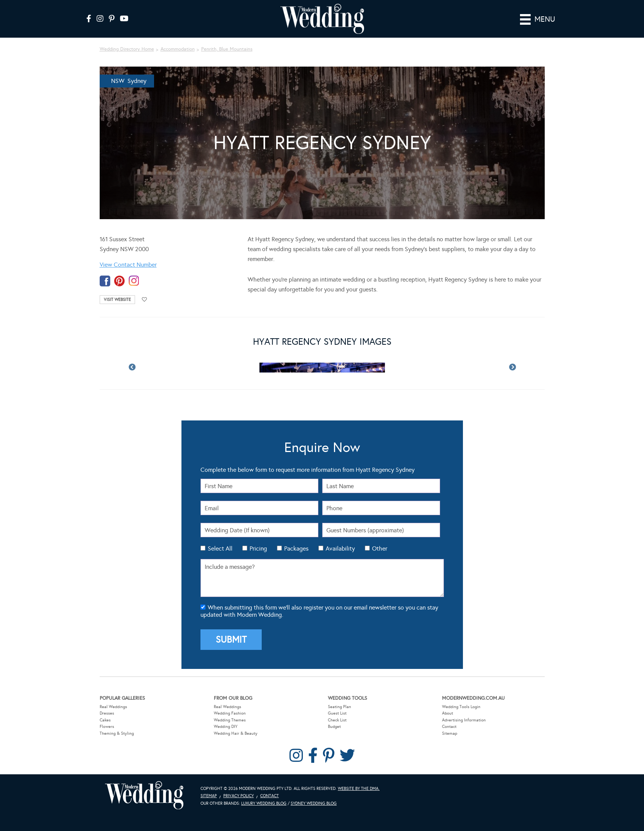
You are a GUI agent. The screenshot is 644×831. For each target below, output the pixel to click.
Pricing (258, 548)
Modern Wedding (144, 795)
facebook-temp (105, 281)
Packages (296, 548)
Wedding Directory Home (127, 49)
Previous (132, 368)
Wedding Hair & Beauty (236, 733)
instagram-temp (134, 281)
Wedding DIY (226, 727)
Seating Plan (339, 706)
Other (380, 548)
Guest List (337, 713)
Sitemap (450, 733)
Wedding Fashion (230, 713)
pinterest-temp (119, 281)
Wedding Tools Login (461, 706)
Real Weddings (113, 706)
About (448, 713)
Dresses (107, 713)
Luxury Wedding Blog (264, 803)
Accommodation (178, 49)
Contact (449, 727)
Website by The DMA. (359, 788)
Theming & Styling (117, 733)
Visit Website (117, 300)
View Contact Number (128, 265)
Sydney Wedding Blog (314, 803)
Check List (337, 720)
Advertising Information (464, 720)
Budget (334, 727)
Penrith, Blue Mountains (227, 49)
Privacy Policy (239, 796)
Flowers (107, 727)
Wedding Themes (230, 720)
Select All (220, 548)
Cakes (105, 720)
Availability (340, 548)
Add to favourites (145, 300)
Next (512, 368)
